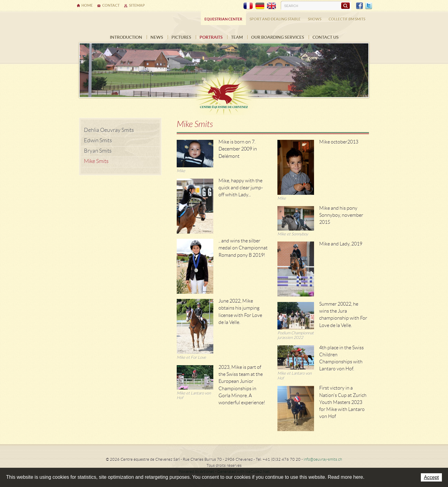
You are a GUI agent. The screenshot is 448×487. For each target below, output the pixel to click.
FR (248, 6)
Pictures (181, 37)
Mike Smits (96, 161)
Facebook (359, 6)
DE (260, 6)
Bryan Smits (98, 151)
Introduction (126, 37)
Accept (431, 477)
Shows (315, 19)
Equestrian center (223, 19)
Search (345, 5)
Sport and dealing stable (275, 19)
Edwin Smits (98, 140)
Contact (111, 5)
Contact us (326, 37)
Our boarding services (278, 37)
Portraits (211, 37)
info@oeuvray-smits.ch (323, 459)
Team (237, 37)
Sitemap (137, 5)
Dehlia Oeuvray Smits (109, 130)
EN (271, 6)
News (157, 37)
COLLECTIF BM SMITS (347, 19)
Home (87, 5)
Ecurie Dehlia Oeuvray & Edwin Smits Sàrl (224, 92)
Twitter (369, 6)
